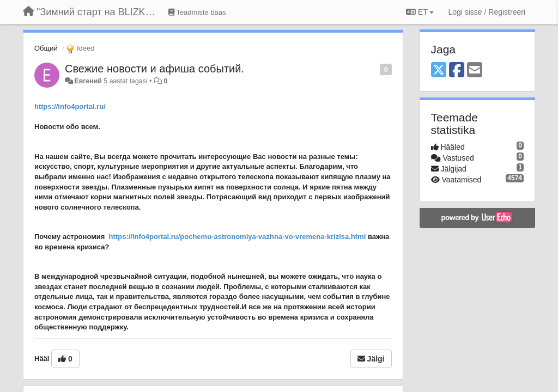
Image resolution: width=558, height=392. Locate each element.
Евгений (88, 81)
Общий (46, 48)
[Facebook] (457, 71)
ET (420, 12)
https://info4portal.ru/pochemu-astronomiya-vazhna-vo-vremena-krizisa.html (238, 237)
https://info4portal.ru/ (70, 106)
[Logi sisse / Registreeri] (487, 12)
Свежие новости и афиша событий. (154, 69)
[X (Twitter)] (439, 71)
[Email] (475, 71)
